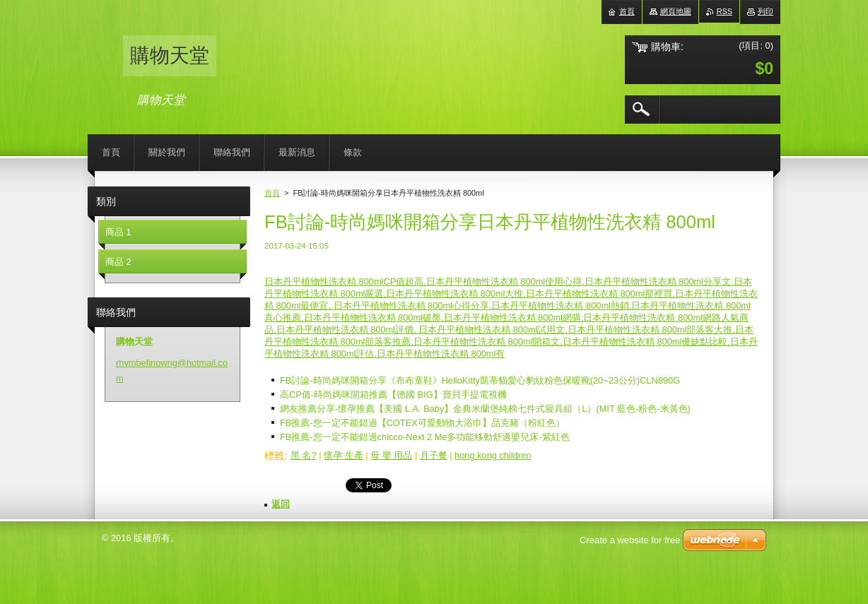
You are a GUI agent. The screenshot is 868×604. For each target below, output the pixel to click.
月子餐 (434, 455)
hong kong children (493, 455)
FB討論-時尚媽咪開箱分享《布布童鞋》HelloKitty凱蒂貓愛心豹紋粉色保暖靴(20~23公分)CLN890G (480, 380)
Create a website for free (630, 540)
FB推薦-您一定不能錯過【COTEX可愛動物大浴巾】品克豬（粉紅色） (422, 423)
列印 (766, 11)
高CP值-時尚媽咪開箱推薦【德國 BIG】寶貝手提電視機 (393, 395)
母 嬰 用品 (391, 455)
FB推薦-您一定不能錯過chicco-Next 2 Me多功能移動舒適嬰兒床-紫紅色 (425, 437)
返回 (281, 504)
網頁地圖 (676, 11)
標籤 (274, 456)
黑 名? (304, 455)
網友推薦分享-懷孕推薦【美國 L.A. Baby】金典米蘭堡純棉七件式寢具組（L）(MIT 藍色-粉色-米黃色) (485, 409)
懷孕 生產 (344, 455)
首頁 (272, 193)
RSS (725, 11)
